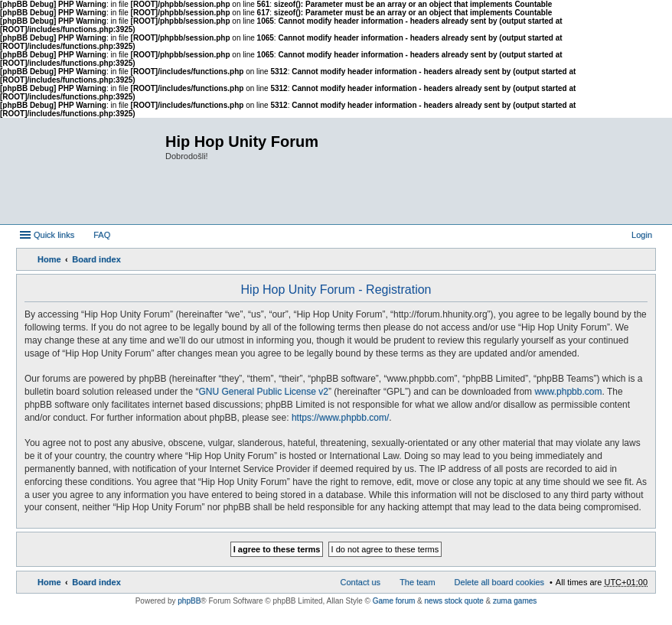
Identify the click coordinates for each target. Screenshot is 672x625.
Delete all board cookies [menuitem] (499, 582)
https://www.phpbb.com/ (340, 418)
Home (49, 259)
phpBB (189, 601)
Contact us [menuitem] (361, 582)
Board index (96, 259)
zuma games (515, 601)
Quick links (54, 235)
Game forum (394, 601)
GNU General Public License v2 (263, 392)
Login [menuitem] (642, 235)
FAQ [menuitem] (102, 235)
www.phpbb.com (568, 392)
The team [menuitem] (417, 582)
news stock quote (454, 601)
